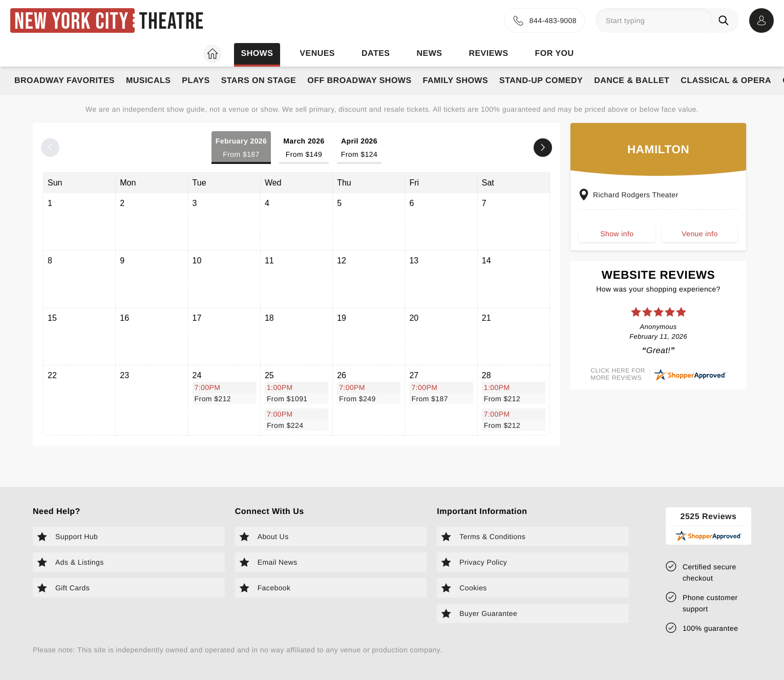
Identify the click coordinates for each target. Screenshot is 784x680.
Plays (196, 81)
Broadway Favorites (65, 81)
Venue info (700, 234)
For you (555, 54)
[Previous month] (50, 148)
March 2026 (304, 148)
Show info (617, 234)
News (429, 54)
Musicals (148, 81)
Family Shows (456, 81)
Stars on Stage (259, 81)
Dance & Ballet (632, 81)
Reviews (488, 54)
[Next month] (543, 148)
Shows (257, 54)
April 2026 (359, 148)
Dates (376, 54)
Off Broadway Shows (359, 81)
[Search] (726, 20)
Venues (317, 54)
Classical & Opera (726, 81)
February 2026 (241, 148)
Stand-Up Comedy (541, 81)
